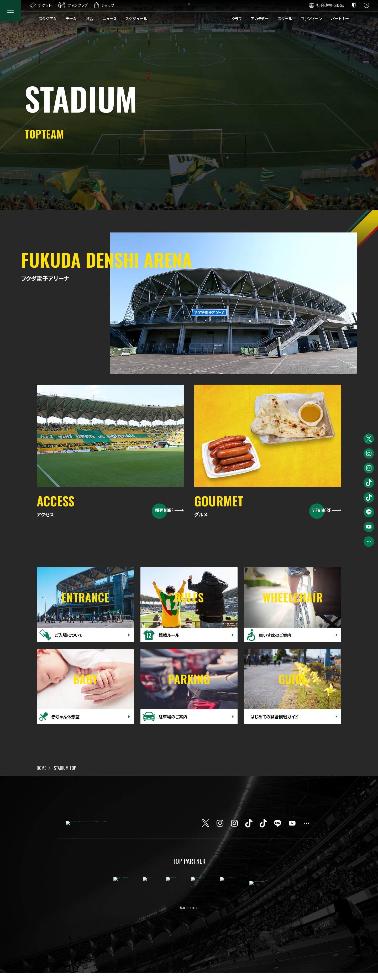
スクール (285, 18)
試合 (90, 18)
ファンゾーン (311, 18)
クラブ (237, 18)
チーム (71, 18)
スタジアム (48, 18)
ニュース (109, 18)
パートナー (340, 18)
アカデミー (260, 18)
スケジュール (136, 18)
